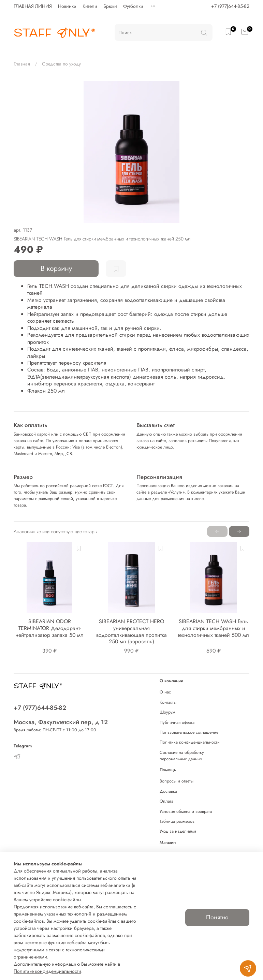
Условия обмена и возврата (186, 811)
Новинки (67, 6)
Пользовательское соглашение (189, 732)
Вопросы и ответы (177, 781)
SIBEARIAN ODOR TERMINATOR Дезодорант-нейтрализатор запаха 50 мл (49, 628)
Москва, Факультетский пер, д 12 (61, 722)
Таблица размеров (177, 821)
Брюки (110, 6)
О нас (165, 692)
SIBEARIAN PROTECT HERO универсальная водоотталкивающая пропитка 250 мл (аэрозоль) (131, 632)
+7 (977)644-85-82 (230, 6)
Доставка (168, 791)
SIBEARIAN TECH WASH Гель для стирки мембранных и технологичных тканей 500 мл (213, 628)
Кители (90, 6)
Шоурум (167, 712)
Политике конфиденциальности (47, 971)
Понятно (217, 917)
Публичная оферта (177, 722)
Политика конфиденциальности (190, 742)
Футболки (133, 6)
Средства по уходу (61, 64)
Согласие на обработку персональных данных (182, 756)
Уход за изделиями (178, 831)
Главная (22, 64)
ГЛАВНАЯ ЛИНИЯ (33, 6)
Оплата (166, 801)
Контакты (168, 702)
